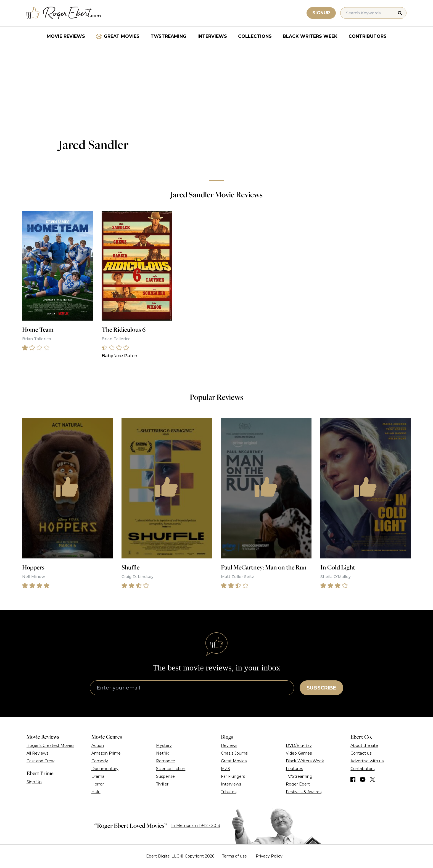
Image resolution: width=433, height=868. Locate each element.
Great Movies (122, 36)
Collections (255, 36)
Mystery (164, 745)
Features (294, 769)
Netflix (162, 753)
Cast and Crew (40, 761)
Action (98, 745)
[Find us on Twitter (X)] (373, 779)
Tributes (229, 792)
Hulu (96, 792)
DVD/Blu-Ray (299, 745)
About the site (364, 745)
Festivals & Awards (304, 792)
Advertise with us (367, 761)
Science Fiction (171, 769)
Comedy (100, 761)
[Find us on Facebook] (353, 779)
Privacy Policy (269, 856)
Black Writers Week (310, 36)
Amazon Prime (106, 753)
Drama (98, 776)
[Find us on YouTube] (363, 779)
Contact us (361, 753)
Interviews (212, 36)
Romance (166, 761)
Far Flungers (233, 776)
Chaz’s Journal (235, 753)
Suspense (165, 776)
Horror (98, 784)
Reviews (229, 745)
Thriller (162, 784)
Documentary (105, 769)
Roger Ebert (298, 784)
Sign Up (34, 782)
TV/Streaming (168, 36)
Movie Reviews (66, 36)
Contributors (368, 36)
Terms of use (234, 856)
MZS (225, 769)
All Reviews (37, 753)
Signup (321, 13)
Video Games (299, 753)
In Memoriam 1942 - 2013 (196, 826)
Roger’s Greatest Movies (50, 745)
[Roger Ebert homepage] (64, 13)
